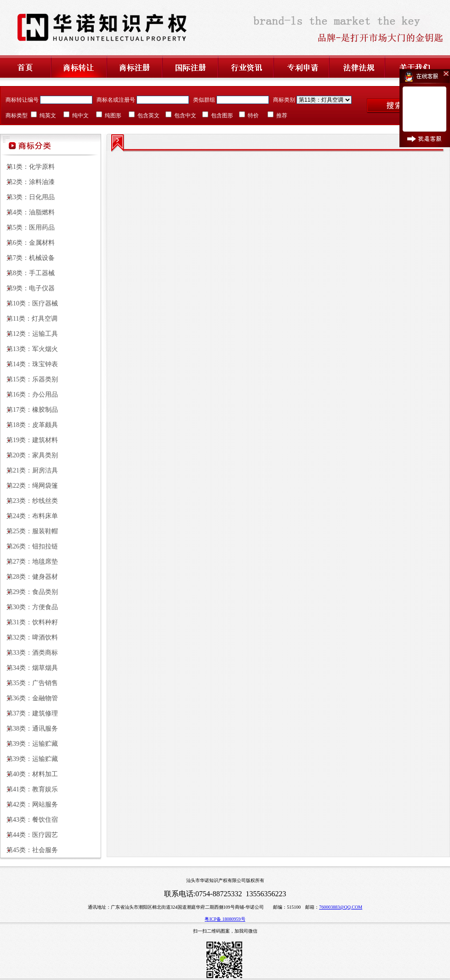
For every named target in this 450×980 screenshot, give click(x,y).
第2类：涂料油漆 (27, 182)
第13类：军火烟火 (29, 349)
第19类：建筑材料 (29, 440)
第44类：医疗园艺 (29, 835)
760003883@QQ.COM (341, 907)
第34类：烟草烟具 (29, 668)
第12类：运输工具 (29, 334)
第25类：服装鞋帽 (29, 531)
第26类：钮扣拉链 (29, 546)
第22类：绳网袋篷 (29, 486)
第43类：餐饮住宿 (29, 820)
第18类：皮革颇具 (29, 425)
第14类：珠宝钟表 (29, 364)
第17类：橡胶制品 (29, 410)
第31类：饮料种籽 (29, 622)
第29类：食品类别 (29, 592)
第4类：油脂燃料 (27, 212)
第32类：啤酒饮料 (29, 637)
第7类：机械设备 (27, 258)
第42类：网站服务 (29, 804)
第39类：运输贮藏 (29, 744)
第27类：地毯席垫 (29, 562)
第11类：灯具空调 (29, 319)
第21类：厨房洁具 (29, 470)
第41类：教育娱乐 (29, 789)
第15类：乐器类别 (29, 379)
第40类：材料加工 (29, 774)
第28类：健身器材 (29, 577)
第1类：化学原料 (27, 167)
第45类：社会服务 (29, 850)
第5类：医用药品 (27, 228)
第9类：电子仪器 (27, 288)
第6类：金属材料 (27, 243)
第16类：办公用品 (29, 395)
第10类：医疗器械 (29, 303)
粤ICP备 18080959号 (225, 919)
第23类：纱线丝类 (29, 501)
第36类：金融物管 (29, 698)
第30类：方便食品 (29, 607)
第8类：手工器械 (27, 273)
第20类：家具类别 (29, 455)
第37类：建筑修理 (29, 713)
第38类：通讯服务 (29, 729)
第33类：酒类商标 (29, 653)
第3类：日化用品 (27, 197)
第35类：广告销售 (29, 683)
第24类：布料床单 (29, 516)
